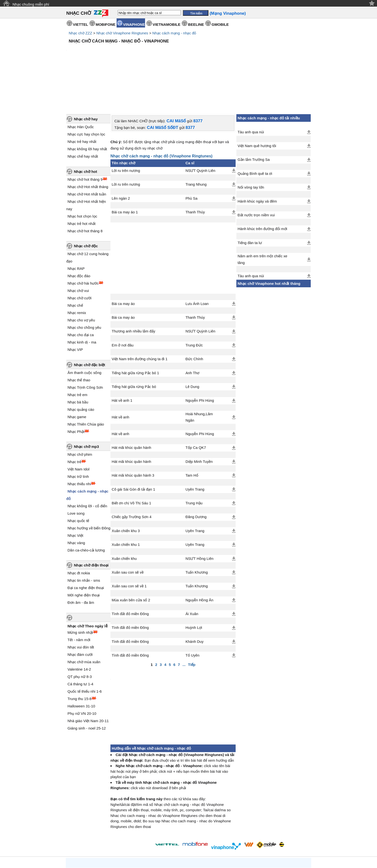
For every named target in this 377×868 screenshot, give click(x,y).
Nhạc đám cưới (80, 613)
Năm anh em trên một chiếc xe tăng (263, 218)
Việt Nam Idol (78, 427)
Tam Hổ (192, 434)
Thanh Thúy (195, 170)
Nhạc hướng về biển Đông (89, 486)
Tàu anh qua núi (251, 90)
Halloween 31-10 (81, 664)
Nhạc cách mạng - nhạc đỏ (174, 33)
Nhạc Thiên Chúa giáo (86, 382)
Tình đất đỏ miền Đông (130, 572)
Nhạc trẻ (74, 420)
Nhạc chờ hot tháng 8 (85, 189)
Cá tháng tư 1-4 (80, 642)
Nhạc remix (77, 271)
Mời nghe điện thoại (84, 553)
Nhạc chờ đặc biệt (89, 323)
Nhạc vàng (76, 501)
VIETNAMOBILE (167, 24)
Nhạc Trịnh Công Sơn (85, 346)
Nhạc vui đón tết (81, 605)
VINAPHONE (134, 24)
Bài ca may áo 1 (125, 170)
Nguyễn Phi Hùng (200, 359)
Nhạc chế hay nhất (83, 115)
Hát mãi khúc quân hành (131, 406)
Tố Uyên (193, 614)
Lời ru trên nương (126, 129)
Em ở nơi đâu (123, 303)
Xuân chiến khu (124, 517)
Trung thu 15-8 (80, 657)
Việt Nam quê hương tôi (257, 104)
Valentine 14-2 (79, 627)
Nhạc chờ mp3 (86, 405)
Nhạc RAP (76, 227)
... (184, 623)
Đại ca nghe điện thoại (86, 546)
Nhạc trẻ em (77, 353)
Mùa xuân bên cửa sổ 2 (131, 558)
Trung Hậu (194, 461)
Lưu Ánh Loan (197, 262)
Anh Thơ (193, 331)
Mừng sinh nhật (80, 591)
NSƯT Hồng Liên (200, 517)
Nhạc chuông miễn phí (31, 4)
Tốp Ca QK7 (196, 406)
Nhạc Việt (75, 494)
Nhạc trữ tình (78, 435)
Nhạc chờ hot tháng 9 (85, 138)
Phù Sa (192, 157)
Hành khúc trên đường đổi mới (262, 187)
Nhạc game (77, 375)
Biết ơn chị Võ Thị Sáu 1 (131, 461)
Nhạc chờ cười (80, 256)
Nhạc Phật (76, 390)
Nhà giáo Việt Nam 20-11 (88, 679)
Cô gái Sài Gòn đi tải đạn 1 (133, 448)
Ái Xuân (192, 572)
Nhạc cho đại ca (81, 293)
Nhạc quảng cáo (81, 368)
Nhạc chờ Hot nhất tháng (88, 145)
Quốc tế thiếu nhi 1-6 (85, 650)
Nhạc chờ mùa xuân (84, 620)
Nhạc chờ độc (86, 204)
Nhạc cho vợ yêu (81, 278)
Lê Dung (192, 345)
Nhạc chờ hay (86, 77)
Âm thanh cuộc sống (84, 331)
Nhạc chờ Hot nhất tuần (87, 152)
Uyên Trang (195, 448)
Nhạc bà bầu (78, 360)
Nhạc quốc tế (78, 479)
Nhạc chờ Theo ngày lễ (88, 584)
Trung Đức (194, 303)
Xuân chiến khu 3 (126, 489)
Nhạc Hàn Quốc (81, 85)
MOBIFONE (106, 24)
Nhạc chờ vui (78, 249)
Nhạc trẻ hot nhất (81, 182)
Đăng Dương (196, 475)
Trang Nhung (196, 143)
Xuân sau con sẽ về (128, 531)
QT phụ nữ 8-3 (80, 635)
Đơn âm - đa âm (81, 561)
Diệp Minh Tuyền (199, 420)
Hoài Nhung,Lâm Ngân (199, 375)
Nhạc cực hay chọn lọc (86, 92)
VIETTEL (81, 24)
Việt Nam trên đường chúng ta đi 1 (140, 317)
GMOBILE (220, 24)
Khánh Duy (195, 600)
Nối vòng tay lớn (251, 146)
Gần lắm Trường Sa (254, 118)
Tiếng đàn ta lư (250, 201)
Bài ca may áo (123, 262)
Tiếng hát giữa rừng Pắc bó (134, 345)
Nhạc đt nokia (79, 531)
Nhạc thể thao (79, 338)
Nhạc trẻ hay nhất (82, 100)
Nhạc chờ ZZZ (80, 33)
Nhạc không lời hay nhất (87, 107)
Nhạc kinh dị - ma (82, 300)
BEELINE (196, 24)
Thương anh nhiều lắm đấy (134, 289)
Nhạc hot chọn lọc (82, 174)
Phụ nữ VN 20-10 (82, 672)
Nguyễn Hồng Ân (200, 558)
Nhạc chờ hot (86, 130)
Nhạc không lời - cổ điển (87, 464)
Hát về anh (121, 375)
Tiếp (192, 623)
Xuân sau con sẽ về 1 (129, 544)
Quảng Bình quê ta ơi (255, 132)
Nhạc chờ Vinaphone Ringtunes (122, 33)
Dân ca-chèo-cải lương (86, 508)
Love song (76, 472)
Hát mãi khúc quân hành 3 (133, 434)
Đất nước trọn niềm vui (256, 173)
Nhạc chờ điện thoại (91, 523)
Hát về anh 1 (122, 359)
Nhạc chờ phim (80, 413)
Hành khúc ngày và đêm (257, 160)
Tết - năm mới (79, 598)
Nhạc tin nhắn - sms (84, 539)
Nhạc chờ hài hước (83, 241)
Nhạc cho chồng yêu (84, 286)
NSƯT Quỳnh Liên (200, 129)
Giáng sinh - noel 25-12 (87, 686)
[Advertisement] (188, 59)
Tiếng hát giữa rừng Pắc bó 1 (135, 331)
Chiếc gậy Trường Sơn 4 (132, 475)
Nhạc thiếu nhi (79, 442)
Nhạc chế (75, 264)
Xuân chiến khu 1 (126, 503)
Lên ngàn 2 (121, 157)
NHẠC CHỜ (79, 13)
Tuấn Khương (197, 531)
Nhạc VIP (75, 308)
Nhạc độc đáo (79, 234)
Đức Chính (194, 317)
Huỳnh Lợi (194, 586)
